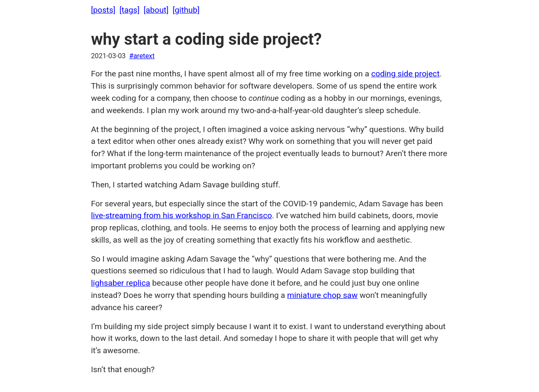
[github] (186, 10)
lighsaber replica (121, 283)
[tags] (129, 10)
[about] (156, 10)
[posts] (103, 10)
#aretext (142, 56)
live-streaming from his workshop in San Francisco (182, 215)
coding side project (405, 74)
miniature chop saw (322, 295)
